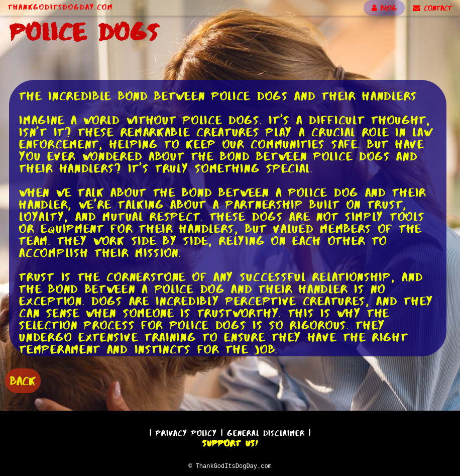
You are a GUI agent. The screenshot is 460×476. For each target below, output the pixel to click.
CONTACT (432, 8)
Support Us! (230, 442)
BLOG (384, 8)
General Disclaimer (266, 432)
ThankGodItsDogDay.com (61, 7)
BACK (23, 380)
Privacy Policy (186, 432)
